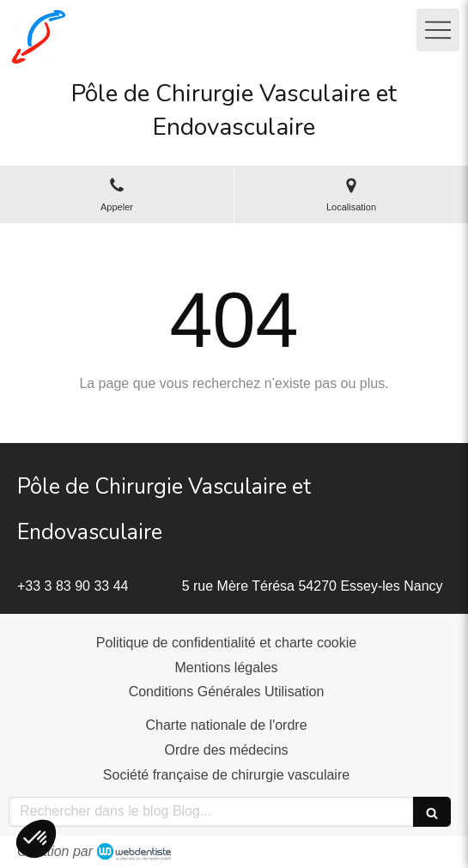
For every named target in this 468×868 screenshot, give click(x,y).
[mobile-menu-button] (438, 30)
